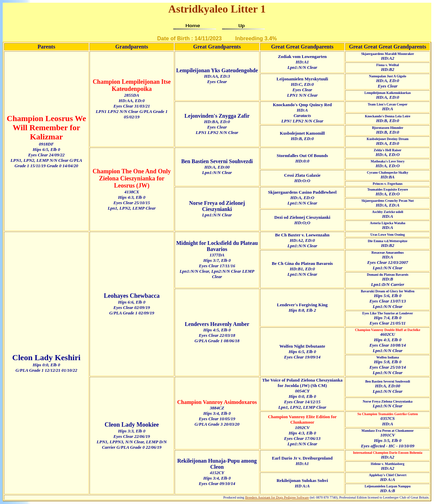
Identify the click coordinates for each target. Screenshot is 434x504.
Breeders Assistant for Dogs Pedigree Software (277, 497)
